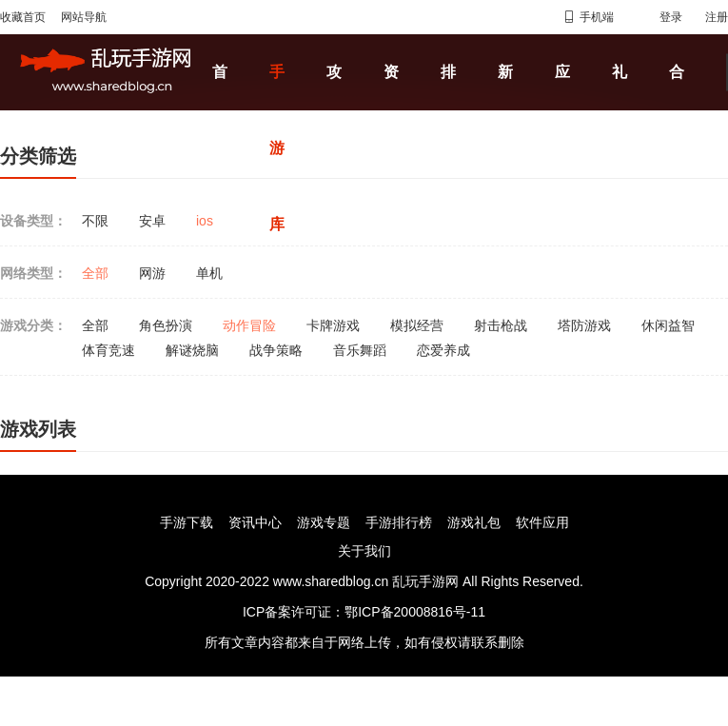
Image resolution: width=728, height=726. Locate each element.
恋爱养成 (443, 350)
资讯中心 (255, 522)
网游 (152, 273)
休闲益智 (668, 325)
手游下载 (187, 522)
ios (205, 221)
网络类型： (33, 273)
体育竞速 (108, 350)
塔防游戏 (584, 325)
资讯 (391, 110)
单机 (209, 273)
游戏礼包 (474, 522)
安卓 (152, 221)
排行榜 (448, 148)
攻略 (334, 110)
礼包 (620, 110)
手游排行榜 (399, 522)
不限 (95, 221)
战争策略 (276, 350)
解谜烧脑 (192, 350)
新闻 (505, 110)
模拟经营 (417, 325)
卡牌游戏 (333, 325)
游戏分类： (33, 325)
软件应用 (542, 522)
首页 (220, 110)
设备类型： (33, 221)
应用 (562, 110)
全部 (95, 273)
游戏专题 (324, 522)
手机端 (589, 17)
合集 (677, 110)
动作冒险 (249, 325)
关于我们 (364, 551)
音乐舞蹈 (360, 350)
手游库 (277, 148)
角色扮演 (166, 325)
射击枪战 (501, 325)
